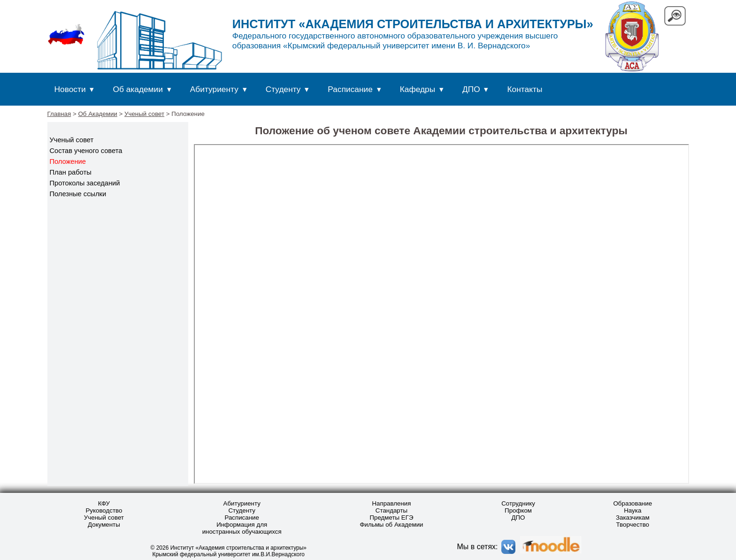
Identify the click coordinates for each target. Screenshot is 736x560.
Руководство (104, 510)
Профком (518, 510)
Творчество (633, 525)
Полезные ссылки (78, 194)
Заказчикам (633, 518)
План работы (71, 172)
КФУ (104, 503)
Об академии (138, 89)
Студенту (283, 89)
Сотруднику (518, 503)
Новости (70, 89)
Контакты (525, 89)
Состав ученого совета (86, 151)
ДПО (471, 89)
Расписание (350, 89)
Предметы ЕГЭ (391, 518)
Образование (632, 503)
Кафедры (418, 89)
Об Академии (97, 114)
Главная (59, 114)
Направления (391, 503)
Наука (632, 510)
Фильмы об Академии (391, 525)
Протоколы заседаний (85, 183)
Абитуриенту (214, 89)
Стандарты (391, 510)
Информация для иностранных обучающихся (242, 528)
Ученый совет (144, 114)
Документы (104, 525)
